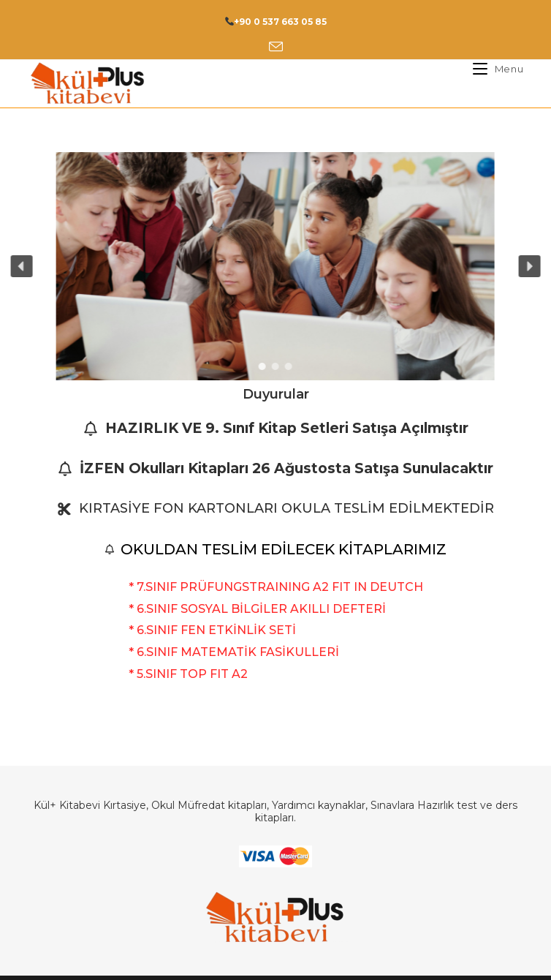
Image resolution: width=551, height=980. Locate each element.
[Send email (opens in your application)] (276, 47)
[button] (21, 266)
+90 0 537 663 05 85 (280, 22)
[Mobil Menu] (493, 69)
